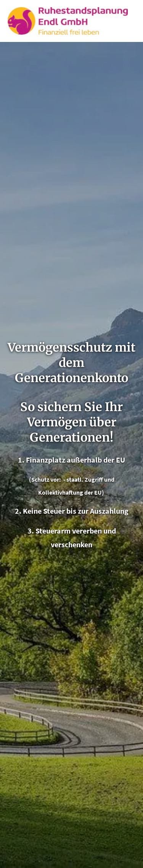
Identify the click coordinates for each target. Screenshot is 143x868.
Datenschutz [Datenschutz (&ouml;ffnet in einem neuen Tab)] (72, 792)
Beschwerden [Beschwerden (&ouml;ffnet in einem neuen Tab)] (72, 831)
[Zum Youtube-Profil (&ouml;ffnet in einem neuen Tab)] (92, 709)
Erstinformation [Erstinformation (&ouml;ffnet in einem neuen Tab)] (72, 812)
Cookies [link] (71, 850)
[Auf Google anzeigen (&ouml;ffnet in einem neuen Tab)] (76, 709)
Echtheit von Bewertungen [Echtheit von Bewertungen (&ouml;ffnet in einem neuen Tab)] (112, 501)
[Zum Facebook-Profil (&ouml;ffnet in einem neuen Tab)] (15, 709)
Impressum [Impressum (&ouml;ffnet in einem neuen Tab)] (72, 773)
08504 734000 (27, 672)
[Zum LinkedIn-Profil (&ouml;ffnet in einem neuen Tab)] (61, 709)
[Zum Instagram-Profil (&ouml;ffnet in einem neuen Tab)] (31, 709)
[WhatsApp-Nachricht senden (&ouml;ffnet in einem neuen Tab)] (46, 709)
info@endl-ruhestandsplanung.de (59, 686)
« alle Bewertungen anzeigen (51, 479)
